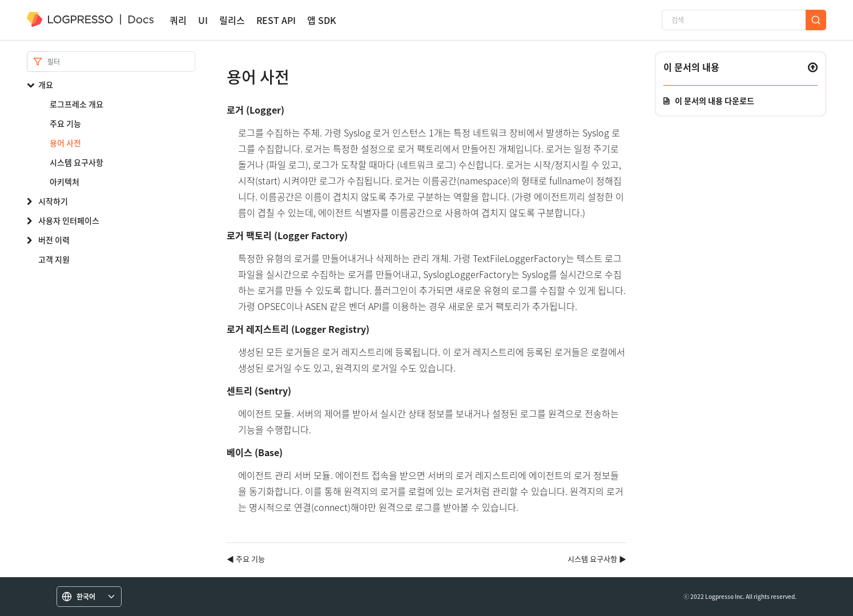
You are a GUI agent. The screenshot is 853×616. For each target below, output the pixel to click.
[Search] (121, 62)
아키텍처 (65, 182)
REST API (276, 20)
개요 (46, 84)
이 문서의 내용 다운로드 (715, 100)
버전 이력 (54, 240)
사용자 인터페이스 (69, 220)
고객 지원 (54, 259)
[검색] (734, 20)
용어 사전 (65, 143)
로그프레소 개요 (77, 104)
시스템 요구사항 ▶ (597, 559)
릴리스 (232, 20)
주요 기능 (65, 123)
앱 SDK (322, 20)
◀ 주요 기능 (246, 559)
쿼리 (178, 20)
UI (203, 20)
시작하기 (53, 201)
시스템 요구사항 (77, 162)
